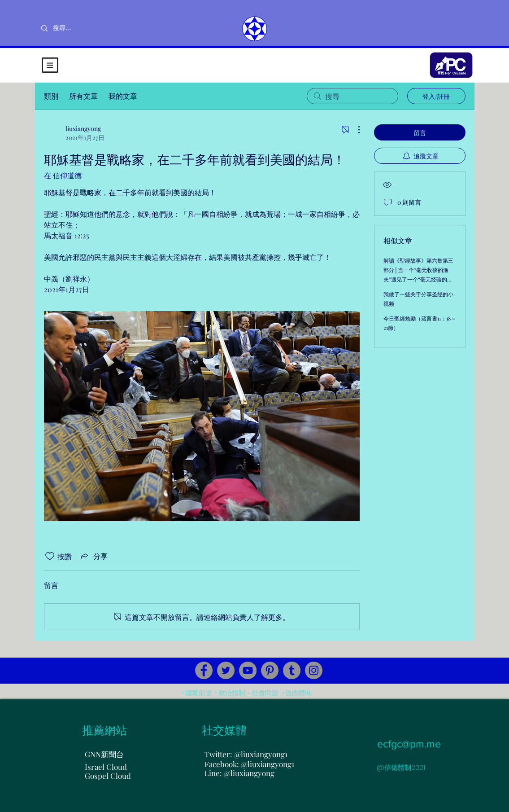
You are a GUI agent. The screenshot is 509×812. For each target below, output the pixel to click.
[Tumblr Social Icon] (292, 670)
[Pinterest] (270, 670)
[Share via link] (93, 556)
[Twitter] (226, 670)
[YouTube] (248, 670)
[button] (50, 65)
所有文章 (83, 96)
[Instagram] (314, 670)
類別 (51, 96)
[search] (352, 96)
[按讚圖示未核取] (50, 556)
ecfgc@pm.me (409, 744)
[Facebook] (204, 670)
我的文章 (123, 96)
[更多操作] (354, 130)
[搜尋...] (91, 28)
